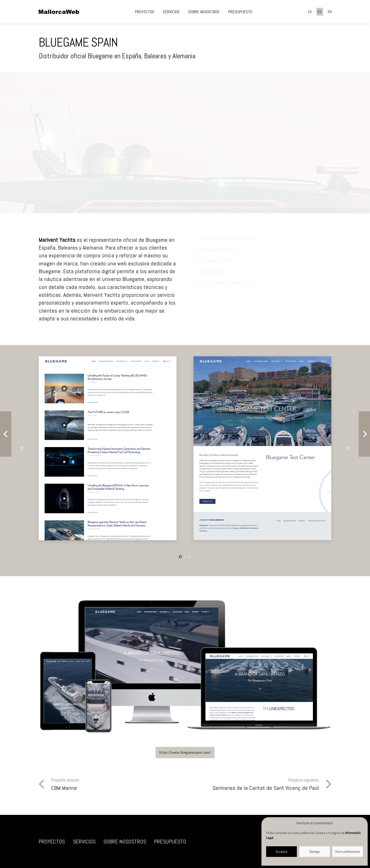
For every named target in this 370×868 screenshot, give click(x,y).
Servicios (84, 841)
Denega (315, 852)
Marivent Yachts (57, 240)
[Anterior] (22, 448)
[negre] (59, 12)
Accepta (282, 852)
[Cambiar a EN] (330, 12)
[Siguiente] (348, 448)
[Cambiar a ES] (320, 12)
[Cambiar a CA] (310, 12)
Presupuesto (170, 841)
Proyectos (52, 841)
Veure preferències (348, 852)
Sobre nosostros (125, 841)
